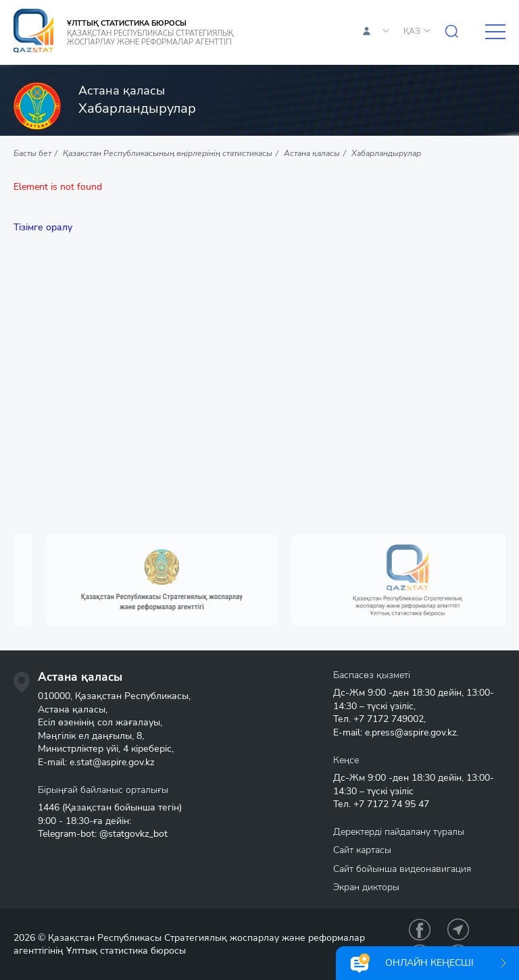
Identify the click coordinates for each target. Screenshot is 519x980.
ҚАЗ (412, 31)
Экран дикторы (366, 887)
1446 (49, 807)
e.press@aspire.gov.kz (411, 732)
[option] (182, 581)
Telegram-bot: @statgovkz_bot (103, 834)
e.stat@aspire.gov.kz (112, 762)
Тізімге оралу (43, 227)
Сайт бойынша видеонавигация (402, 869)
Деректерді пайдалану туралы (399, 832)
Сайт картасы (362, 850)
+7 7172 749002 (389, 719)
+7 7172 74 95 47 (391, 804)
